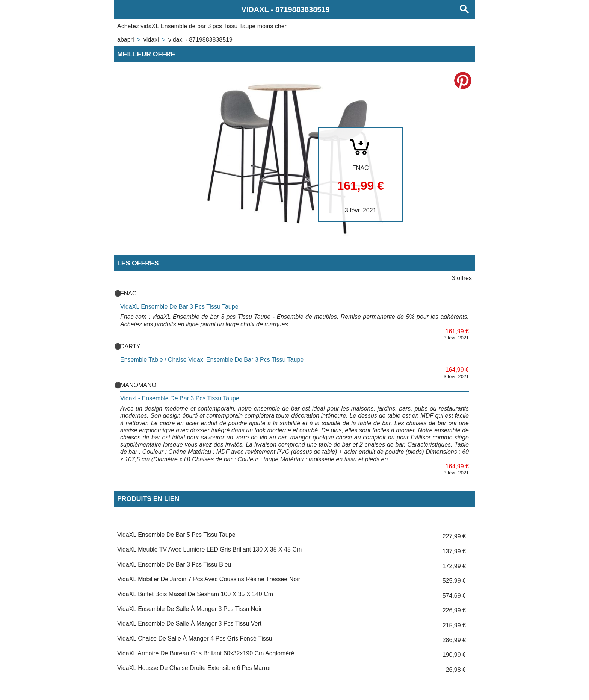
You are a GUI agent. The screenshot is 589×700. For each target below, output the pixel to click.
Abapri (125, 40)
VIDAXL (151, 40)
